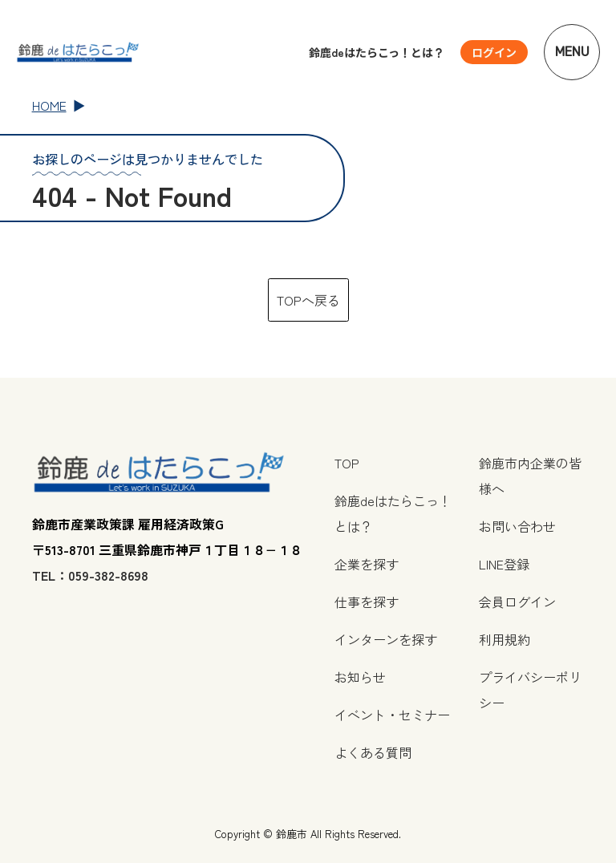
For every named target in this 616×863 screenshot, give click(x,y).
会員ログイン (517, 602)
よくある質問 (373, 752)
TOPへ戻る (308, 300)
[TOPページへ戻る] (78, 52)
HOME (49, 105)
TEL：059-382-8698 (90, 575)
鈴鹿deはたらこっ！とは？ (377, 52)
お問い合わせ (517, 526)
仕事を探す (367, 602)
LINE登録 (504, 564)
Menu (572, 52)
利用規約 (505, 639)
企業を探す (367, 564)
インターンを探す (386, 639)
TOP (347, 463)
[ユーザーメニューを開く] (494, 52)
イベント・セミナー (392, 715)
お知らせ (360, 677)
